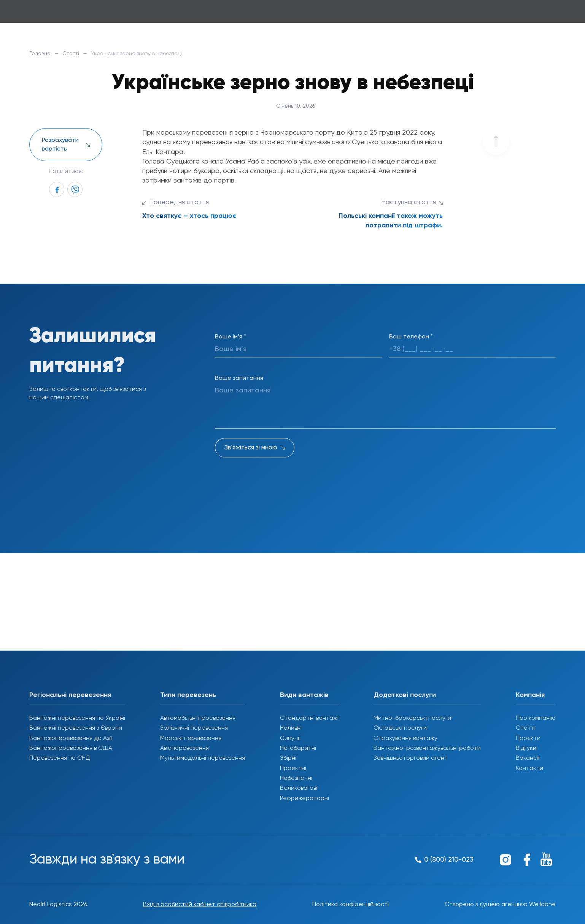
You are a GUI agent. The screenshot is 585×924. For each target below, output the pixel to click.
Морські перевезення (191, 738)
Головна (40, 54)
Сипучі (289, 738)
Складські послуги (400, 728)
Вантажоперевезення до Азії (70, 738)
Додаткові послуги (405, 695)
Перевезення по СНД (60, 758)
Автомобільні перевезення (198, 718)
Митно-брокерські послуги (412, 718)
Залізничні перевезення (194, 728)
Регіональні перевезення (70, 695)
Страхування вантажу (405, 738)
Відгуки (526, 748)
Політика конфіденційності (351, 905)
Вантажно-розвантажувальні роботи (427, 748)
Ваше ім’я (231, 337)
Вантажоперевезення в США (71, 748)
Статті (71, 54)
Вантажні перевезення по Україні (77, 718)
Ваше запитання (239, 378)
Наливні (291, 728)
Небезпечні (296, 778)
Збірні (288, 758)
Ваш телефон (411, 337)
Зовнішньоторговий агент (411, 758)
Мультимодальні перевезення (203, 758)
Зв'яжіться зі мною (251, 448)
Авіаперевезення (184, 748)
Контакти (529, 768)
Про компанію (536, 718)
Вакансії (527, 758)
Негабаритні (298, 748)
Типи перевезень (188, 695)
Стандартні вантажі (309, 718)
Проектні (293, 768)
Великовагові (299, 788)
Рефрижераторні (304, 799)
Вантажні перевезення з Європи (76, 728)
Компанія (530, 695)
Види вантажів (304, 695)
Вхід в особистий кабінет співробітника (200, 905)
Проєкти (528, 738)
